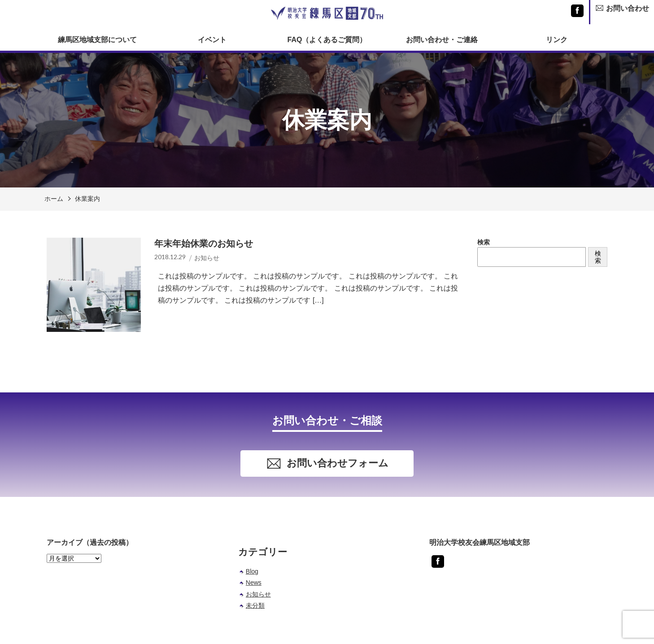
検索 (484, 242)
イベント (212, 40)
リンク (557, 40)
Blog (252, 571)
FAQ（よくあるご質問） (327, 40)
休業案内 (87, 199)
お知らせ (258, 594)
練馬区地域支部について (97, 40)
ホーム (54, 199)
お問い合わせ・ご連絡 (442, 40)
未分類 (255, 605)
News (254, 583)
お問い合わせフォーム (327, 463)
